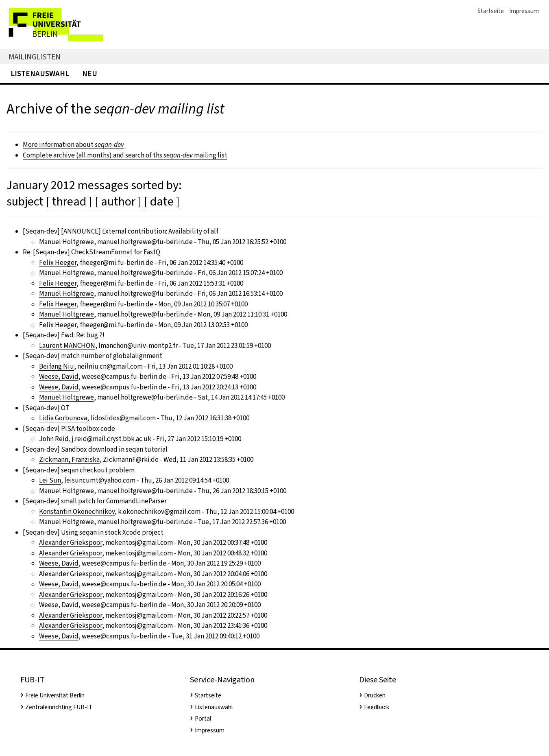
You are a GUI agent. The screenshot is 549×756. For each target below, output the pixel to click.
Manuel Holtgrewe (66, 242)
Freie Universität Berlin (55, 695)
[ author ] (118, 201)
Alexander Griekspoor (71, 543)
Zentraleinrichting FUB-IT (59, 707)
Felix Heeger (58, 263)
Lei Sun (50, 480)
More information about (73, 145)
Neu (90, 73)
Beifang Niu (57, 366)
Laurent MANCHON (67, 346)
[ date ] (162, 201)
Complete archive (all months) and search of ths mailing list (125, 155)
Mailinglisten (35, 57)
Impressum (524, 11)
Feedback (377, 707)
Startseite (491, 11)
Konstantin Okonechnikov (77, 512)
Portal (203, 719)
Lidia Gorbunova (63, 418)
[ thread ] (69, 201)
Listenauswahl (40, 73)
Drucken (375, 695)
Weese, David (59, 377)
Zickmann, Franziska (69, 460)
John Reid (54, 439)
